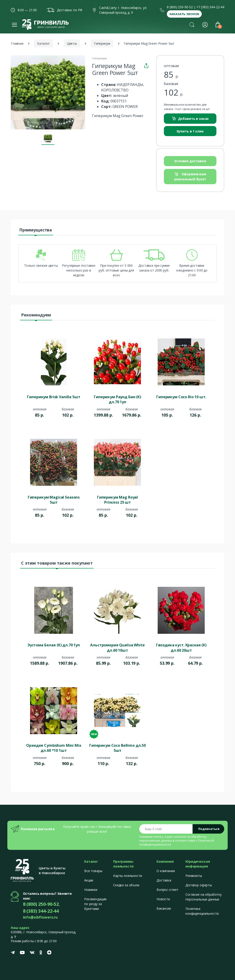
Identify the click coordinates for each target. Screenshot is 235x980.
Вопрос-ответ (167, 890)
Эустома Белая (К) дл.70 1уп (54, 645)
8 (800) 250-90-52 (180, 7)
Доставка (164, 880)
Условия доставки (190, 161)
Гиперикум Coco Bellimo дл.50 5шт (117, 748)
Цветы (72, 43)
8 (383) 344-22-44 (41, 911)
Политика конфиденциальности (202, 911)
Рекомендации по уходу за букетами (95, 904)
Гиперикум (102, 43)
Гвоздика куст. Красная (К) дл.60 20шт (181, 648)
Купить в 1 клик (190, 131)
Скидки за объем (126, 885)
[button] (192, 25)
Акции (89, 880)
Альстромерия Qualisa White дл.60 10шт (117, 648)
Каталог (43, 43)
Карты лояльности (128, 876)
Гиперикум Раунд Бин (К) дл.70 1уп (117, 399)
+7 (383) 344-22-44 (210, 7)
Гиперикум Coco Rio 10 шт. (181, 397)
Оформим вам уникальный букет (190, 177)
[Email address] (166, 829)
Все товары (93, 871)
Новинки (91, 890)
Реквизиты (194, 876)
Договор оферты (199, 885)
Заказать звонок (184, 14)
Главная (17, 43)
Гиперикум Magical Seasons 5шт (54, 500)
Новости (163, 899)
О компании (166, 871)
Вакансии (164, 908)
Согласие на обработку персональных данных (204, 897)
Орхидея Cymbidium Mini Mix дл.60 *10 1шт (54, 748)
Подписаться (209, 829)
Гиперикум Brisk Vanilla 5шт (54, 397)
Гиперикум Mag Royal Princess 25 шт (117, 500)
